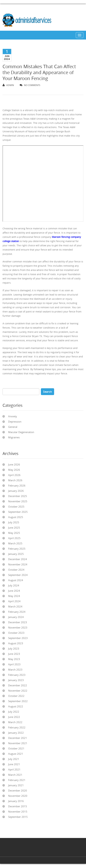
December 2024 (18, 559)
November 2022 (18, 691)
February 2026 (17, 485)
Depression (15, 422)
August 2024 (16, 580)
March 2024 (15, 606)
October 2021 (16, 748)
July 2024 (14, 585)
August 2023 (16, 643)
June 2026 (14, 464)
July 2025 (14, 522)
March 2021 (15, 775)
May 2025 (14, 533)
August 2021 (16, 754)
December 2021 (18, 738)
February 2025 (17, 549)
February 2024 (17, 612)
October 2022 (16, 696)
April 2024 (14, 601)
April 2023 (14, 664)
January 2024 (16, 617)
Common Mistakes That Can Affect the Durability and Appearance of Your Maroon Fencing (39, 72)
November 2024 (18, 564)
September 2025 (18, 512)
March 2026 (15, 480)
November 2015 (18, 812)
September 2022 (18, 701)
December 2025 (18, 496)
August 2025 (16, 517)
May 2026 (14, 470)
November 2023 (18, 627)
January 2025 (16, 554)
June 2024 (14, 591)
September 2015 (18, 817)
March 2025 (15, 543)
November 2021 (18, 743)
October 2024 (16, 570)
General (13, 427)
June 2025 (14, 528)
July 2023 (14, 648)
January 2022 (16, 733)
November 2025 (18, 501)
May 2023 (14, 659)
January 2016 (16, 801)
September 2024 (18, 575)
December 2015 (18, 806)
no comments (30, 85)
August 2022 (16, 706)
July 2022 (14, 712)
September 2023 (18, 638)
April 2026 (14, 475)
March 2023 (15, 670)
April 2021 (14, 769)
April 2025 (14, 538)
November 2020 (18, 796)
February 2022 (17, 727)
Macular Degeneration (21, 432)
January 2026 (16, 491)
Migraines (14, 437)
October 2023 (16, 633)
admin (8, 85)
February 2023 (17, 675)
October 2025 (16, 507)
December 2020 (18, 790)
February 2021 (17, 780)
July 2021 (14, 759)
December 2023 (18, 622)
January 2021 (16, 785)
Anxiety (13, 416)
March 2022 (15, 722)
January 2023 (16, 680)
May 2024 (14, 596)
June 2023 (14, 654)
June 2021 (14, 764)
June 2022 (14, 717)
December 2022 (18, 685)
